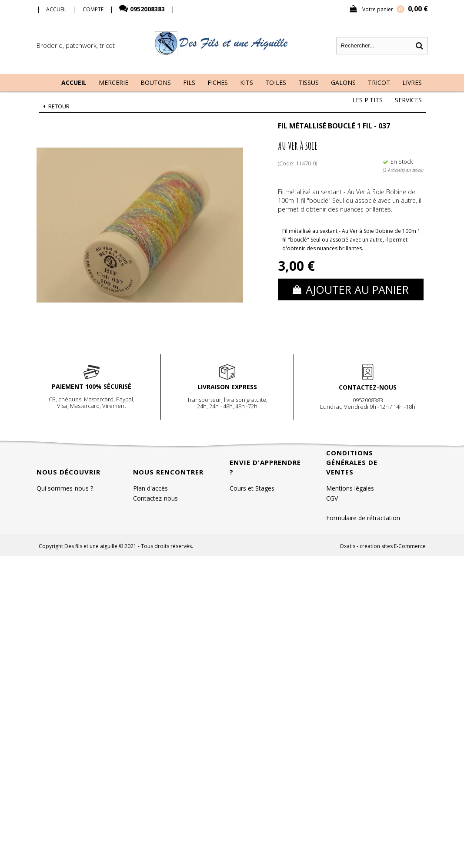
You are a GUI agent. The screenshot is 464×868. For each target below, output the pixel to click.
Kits (247, 82)
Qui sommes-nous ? (65, 488)
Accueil (74, 82)
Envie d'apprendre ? (265, 467)
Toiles (276, 82)
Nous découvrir (68, 472)
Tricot (379, 82)
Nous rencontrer (168, 472)
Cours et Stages (252, 488)
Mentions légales (350, 488)
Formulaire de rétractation (363, 518)
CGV (332, 498)
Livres (412, 82)
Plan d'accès (150, 488)
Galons (343, 82)
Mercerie (113, 82)
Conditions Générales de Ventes (352, 462)
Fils (189, 82)
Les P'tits (367, 100)
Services (408, 100)
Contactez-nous (155, 498)
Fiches (218, 82)
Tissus (309, 82)
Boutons (156, 82)
